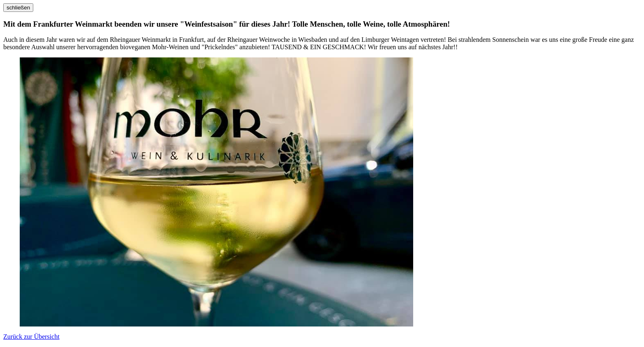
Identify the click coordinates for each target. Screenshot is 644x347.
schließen (18, 8)
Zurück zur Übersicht (31, 337)
